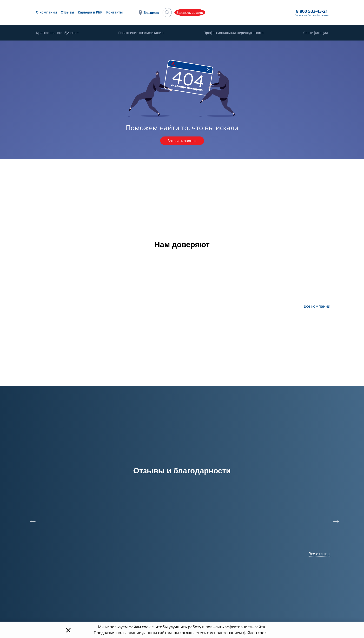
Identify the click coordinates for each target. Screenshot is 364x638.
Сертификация (316, 33)
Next (334, 519)
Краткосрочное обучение (57, 33)
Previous (30, 519)
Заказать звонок (182, 141)
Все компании (317, 307)
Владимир (201, 13)
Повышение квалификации (141, 33)
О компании (97, 12)
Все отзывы (319, 554)
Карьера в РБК (141, 12)
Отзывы (118, 12)
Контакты (165, 12)
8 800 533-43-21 (231, 11)
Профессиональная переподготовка (234, 33)
